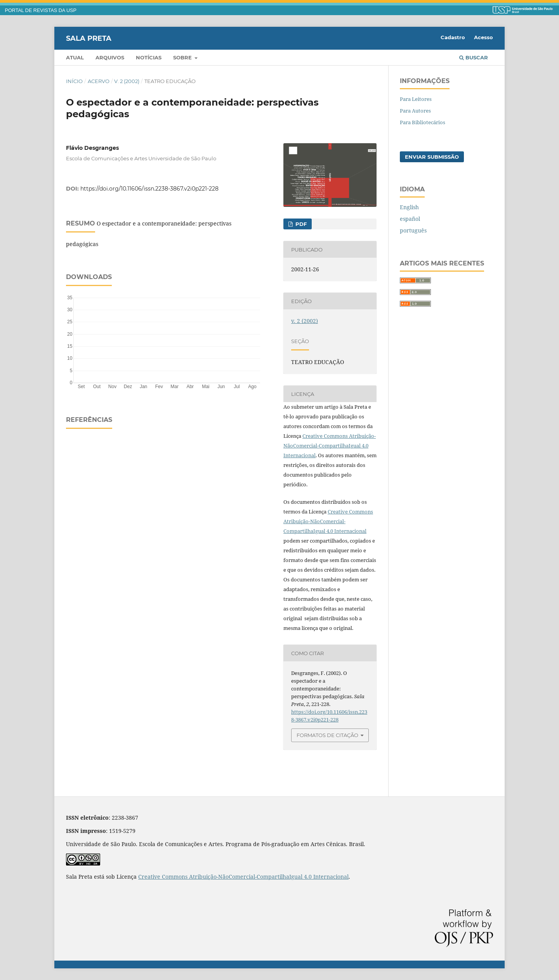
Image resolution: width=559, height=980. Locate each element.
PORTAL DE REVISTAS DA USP (41, 10)
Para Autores (415, 111)
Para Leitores (416, 99)
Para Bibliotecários (423, 122)
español (410, 219)
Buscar (474, 57)
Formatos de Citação (327, 735)
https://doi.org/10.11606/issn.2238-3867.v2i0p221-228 (149, 189)
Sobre (183, 57)
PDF (300, 224)
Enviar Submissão (432, 157)
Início (74, 81)
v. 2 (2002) (127, 81)
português (413, 230)
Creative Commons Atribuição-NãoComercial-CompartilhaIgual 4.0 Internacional (330, 446)
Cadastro (453, 37)
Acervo (99, 81)
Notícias (149, 57)
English (409, 207)
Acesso (483, 37)
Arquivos (110, 57)
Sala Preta (89, 38)
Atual (75, 57)
